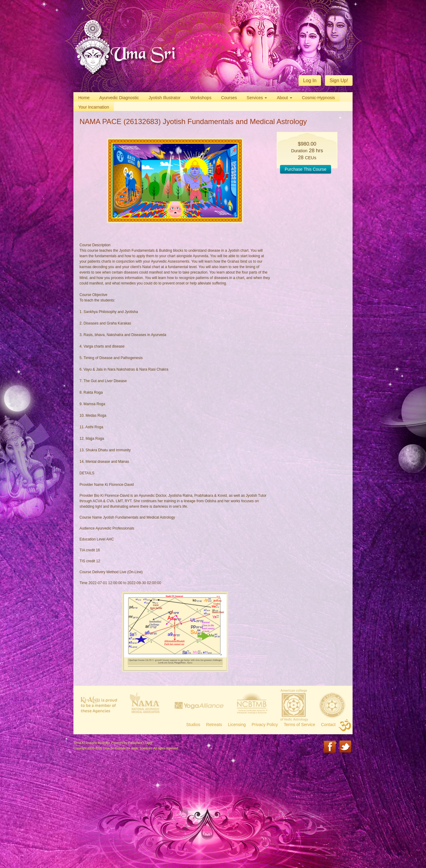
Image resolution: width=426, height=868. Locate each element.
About (284, 98)
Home (84, 98)
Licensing (237, 725)
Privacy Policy (265, 725)
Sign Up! (339, 81)
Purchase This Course (305, 169)
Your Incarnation (94, 107)
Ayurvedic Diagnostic (119, 98)
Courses (229, 98)
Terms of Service (299, 725)
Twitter (346, 747)
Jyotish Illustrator (165, 98)
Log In (310, 81)
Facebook (330, 747)
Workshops (201, 98)
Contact (328, 725)
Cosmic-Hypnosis (318, 98)
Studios (193, 725)
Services (257, 98)
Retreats (214, 725)
